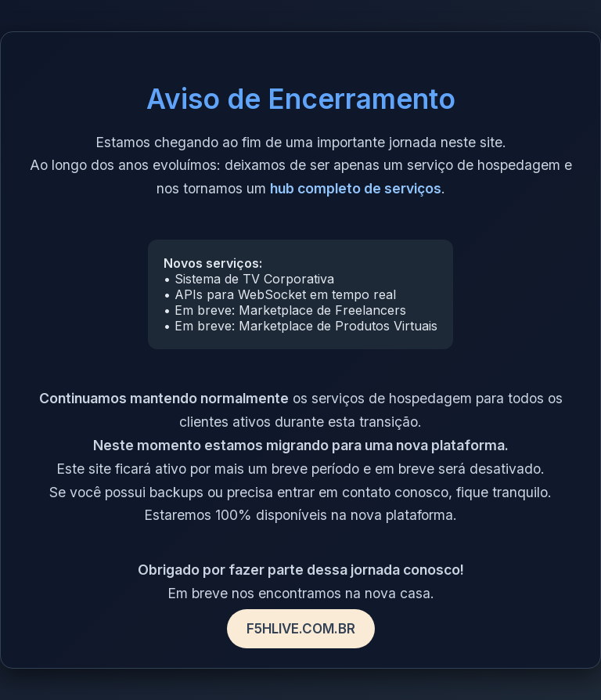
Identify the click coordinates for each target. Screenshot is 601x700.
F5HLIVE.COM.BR (301, 629)
